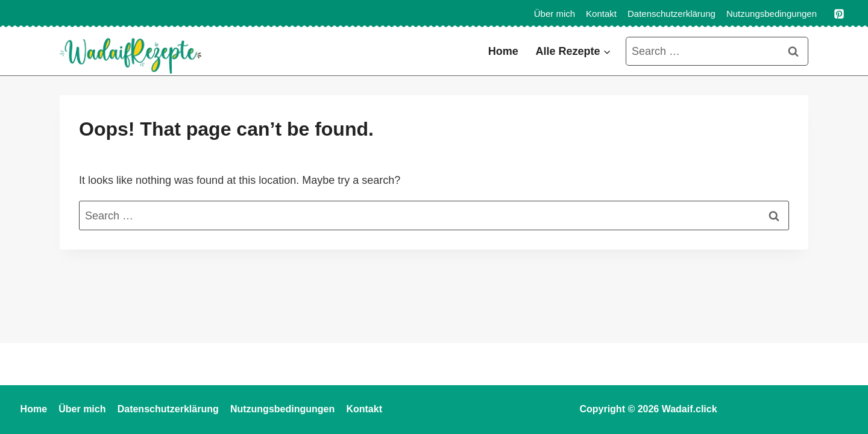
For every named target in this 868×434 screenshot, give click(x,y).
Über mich (555, 14)
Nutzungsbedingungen (772, 14)
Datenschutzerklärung (671, 14)
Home (503, 51)
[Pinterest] (839, 14)
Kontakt (601, 14)
